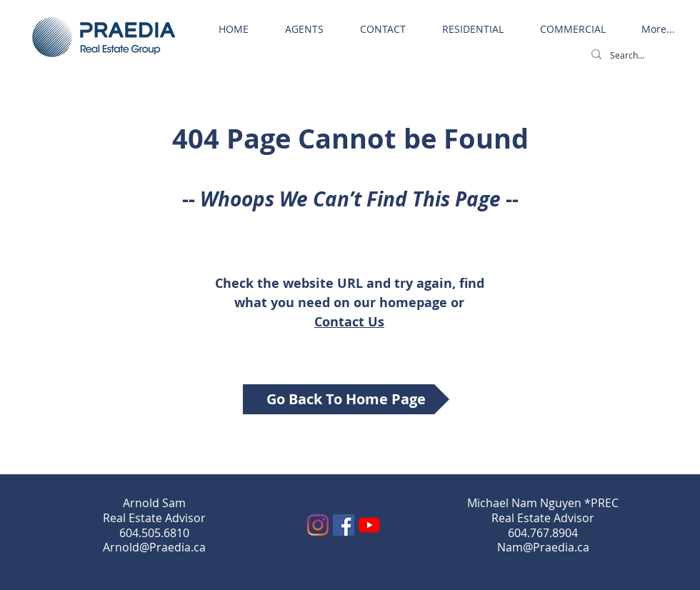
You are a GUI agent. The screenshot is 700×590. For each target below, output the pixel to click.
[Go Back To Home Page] (346, 399)
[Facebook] (344, 525)
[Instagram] (318, 525)
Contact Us (349, 322)
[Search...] (636, 55)
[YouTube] (369, 525)
